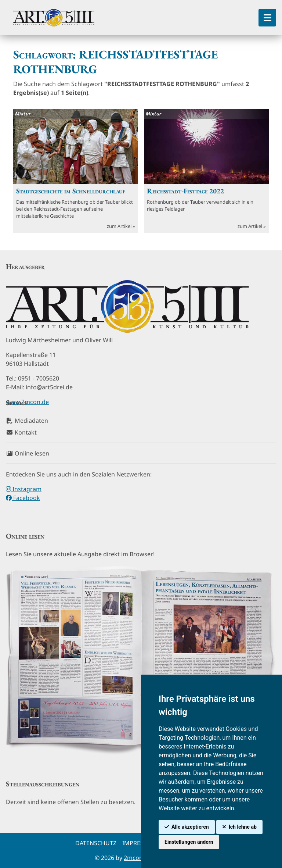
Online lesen (28, 453)
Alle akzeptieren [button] (190, 827)
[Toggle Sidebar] (267, 18)
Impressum (140, 843)
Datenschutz (96, 843)
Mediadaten (27, 421)
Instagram (24, 489)
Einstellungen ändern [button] (189, 842)
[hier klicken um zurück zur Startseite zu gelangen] (54, 18)
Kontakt (21, 432)
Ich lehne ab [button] (243, 827)
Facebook (23, 498)
